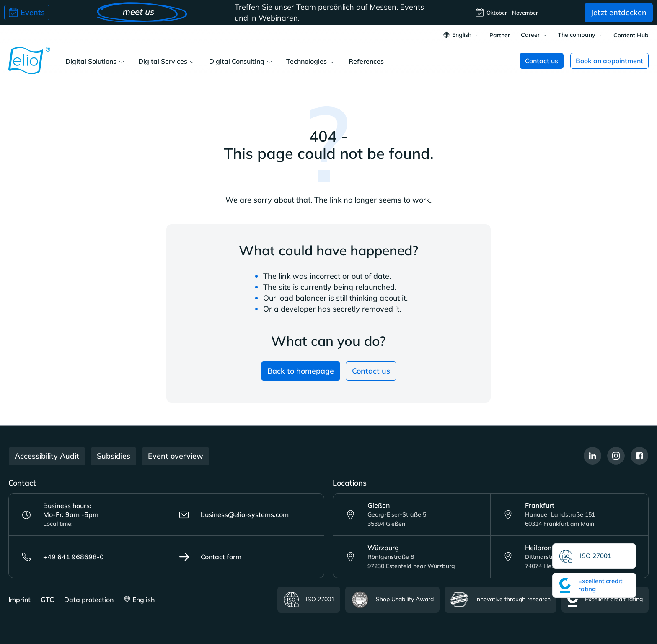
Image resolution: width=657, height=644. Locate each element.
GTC (47, 600)
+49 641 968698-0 (63, 557)
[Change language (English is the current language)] (461, 36)
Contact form (210, 557)
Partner (500, 36)
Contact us (371, 371)
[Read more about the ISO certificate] (594, 556)
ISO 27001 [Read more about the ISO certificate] (309, 600)
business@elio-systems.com (234, 515)
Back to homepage (301, 371)
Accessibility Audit (47, 456)
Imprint (19, 600)
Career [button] (530, 35)
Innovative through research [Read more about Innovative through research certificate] (501, 600)
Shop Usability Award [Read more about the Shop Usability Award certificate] (392, 600)
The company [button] (577, 35)
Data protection (89, 600)
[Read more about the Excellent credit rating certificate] (594, 585)
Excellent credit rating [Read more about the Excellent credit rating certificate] (605, 600)
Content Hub (631, 36)
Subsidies (114, 456)
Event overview (176, 456)
